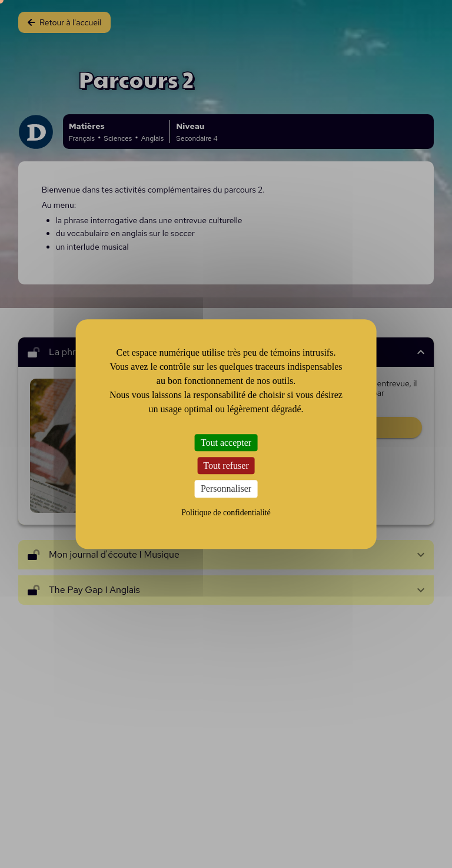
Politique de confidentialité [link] (226, 513)
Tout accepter (226, 443)
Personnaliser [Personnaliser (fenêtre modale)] (226, 489)
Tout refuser (226, 466)
